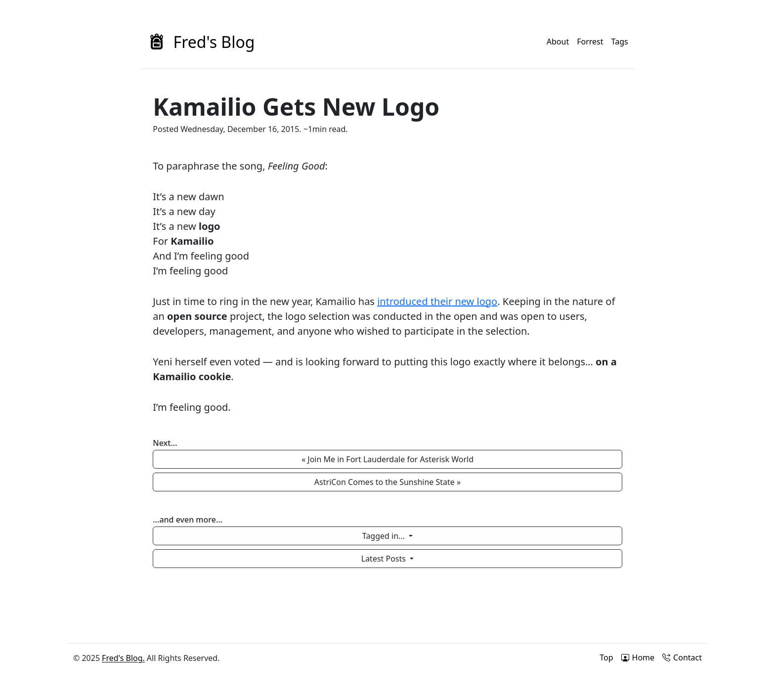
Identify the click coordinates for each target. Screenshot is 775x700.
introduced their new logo (437, 301)
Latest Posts (385, 559)
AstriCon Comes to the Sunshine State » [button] (387, 482)
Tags (620, 42)
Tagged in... (385, 536)
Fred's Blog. (123, 658)
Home (638, 657)
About (558, 42)
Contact (682, 657)
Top (606, 657)
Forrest (590, 42)
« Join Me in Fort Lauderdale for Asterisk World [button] (387, 459)
